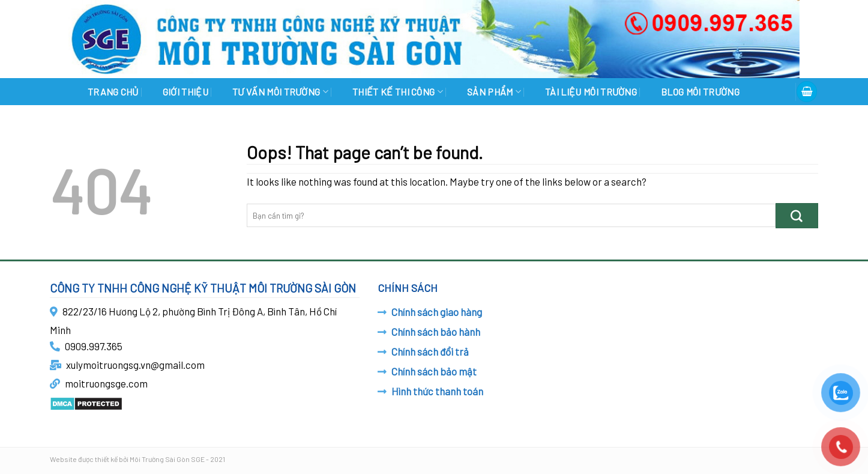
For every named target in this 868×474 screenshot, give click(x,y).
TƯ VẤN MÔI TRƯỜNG (280, 92)
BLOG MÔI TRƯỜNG (700, 92)
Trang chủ (113, 92)
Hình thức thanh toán (437, 391)
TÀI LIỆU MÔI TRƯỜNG (591, 92)
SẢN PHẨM (494, 92)
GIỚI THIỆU (185, 92)
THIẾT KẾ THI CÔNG (398, 92)
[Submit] (797, 215)
